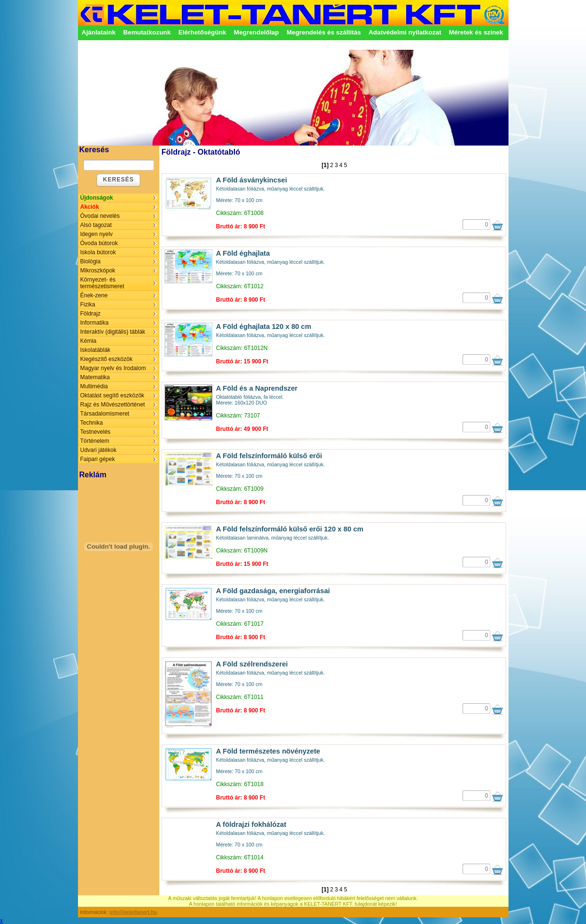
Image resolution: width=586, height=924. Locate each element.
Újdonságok (97, 198)
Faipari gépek (98, 459)
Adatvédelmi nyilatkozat (405, 32)
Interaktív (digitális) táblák (113, 332)
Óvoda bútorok (99, 243)
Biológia (91, 261)
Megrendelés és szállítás (324, 32)
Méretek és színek (476, 32)
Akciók (90, 207)
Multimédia (94, 386)
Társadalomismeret (105, 414)
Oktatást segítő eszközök (112, 395)
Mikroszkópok (98, 270)
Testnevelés (95, 432)
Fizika (88, 304)
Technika (92, 423)
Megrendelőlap (256, 32)
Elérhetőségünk (202, 32)
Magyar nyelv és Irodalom (113, 368)
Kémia (88, 341)
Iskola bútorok (98, 252)
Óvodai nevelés (100, 216)
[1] (325, 165)
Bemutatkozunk (147, 32)
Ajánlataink (99, 32)
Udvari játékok (99, 450)
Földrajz (91, 314)
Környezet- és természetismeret (102, 283)
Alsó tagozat (96, 225)
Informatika (94, 323)
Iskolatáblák (95, 350)
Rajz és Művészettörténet (113, 405)
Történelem (95, 441)
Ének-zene (94, 295)
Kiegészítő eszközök (106, 359)
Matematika (95, 377)
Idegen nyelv (97, 234)
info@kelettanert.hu (133, 912)
